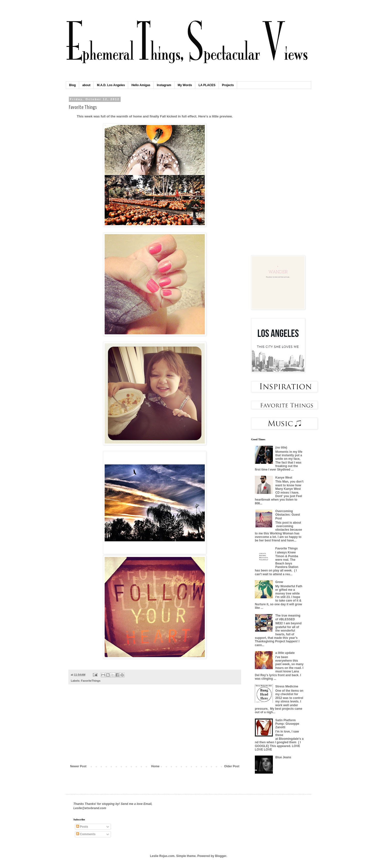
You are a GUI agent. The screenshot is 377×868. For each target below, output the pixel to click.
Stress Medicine (287, 686)
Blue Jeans (283, 757)
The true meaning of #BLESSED (288, 617)
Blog (72, 85)
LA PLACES (207, 85)
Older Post (232, 766)
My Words (185, 85)
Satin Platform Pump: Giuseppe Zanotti (287, 724)
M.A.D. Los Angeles (111, 85)
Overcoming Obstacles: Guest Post (288, 515)
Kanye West (284, 478)
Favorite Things (287, 548)
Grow (279, 582)
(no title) (281, 448)
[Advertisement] (155, 727)
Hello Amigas (141, 85)
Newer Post (78, 766)
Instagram (164, 85)
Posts (82, 827)
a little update (285, 653)
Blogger (221, 856)
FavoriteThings (91, 681)
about (86, 85)
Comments (86, 834)
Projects (228, 85)
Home (155, 766)
